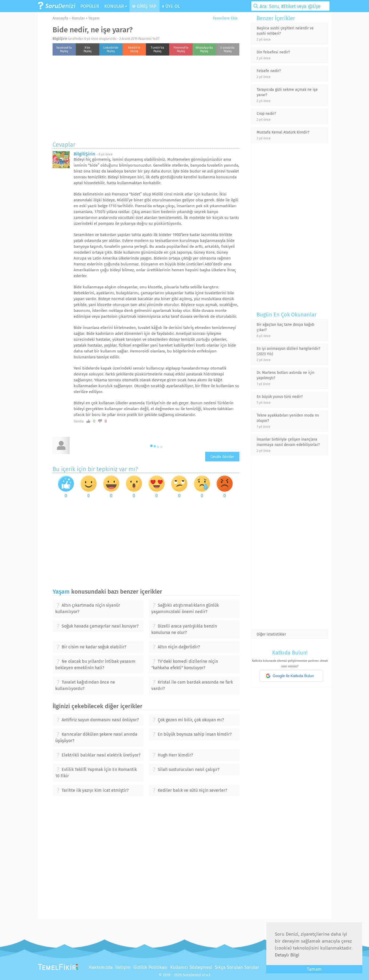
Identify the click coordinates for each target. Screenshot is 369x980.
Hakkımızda (101, 967)
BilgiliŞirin (60, 39)
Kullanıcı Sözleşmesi (191, 967)
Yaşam (94, 18)
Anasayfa (60, 18)
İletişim (123, 967)
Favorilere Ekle (223, 18)
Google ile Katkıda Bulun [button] (290, 676)
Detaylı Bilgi (287, 955)
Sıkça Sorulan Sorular (237, 967)
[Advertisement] (146, 97)
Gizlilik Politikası (150, 967)
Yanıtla (79, 421)
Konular (78, 18)
